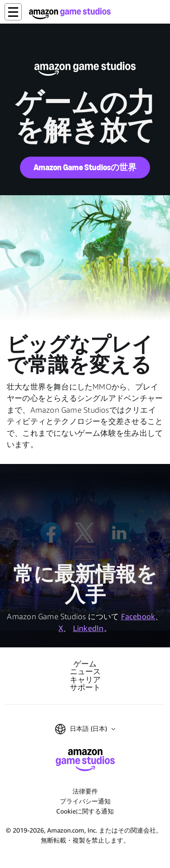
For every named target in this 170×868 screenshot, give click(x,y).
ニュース (85, 672)
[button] (13, 12)
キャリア (85, 680)
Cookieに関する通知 (85, 811)
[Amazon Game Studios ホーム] (70, 13)
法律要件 (85, 791)
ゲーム (85, 664)
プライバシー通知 (85, 801)
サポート (85, 688)
